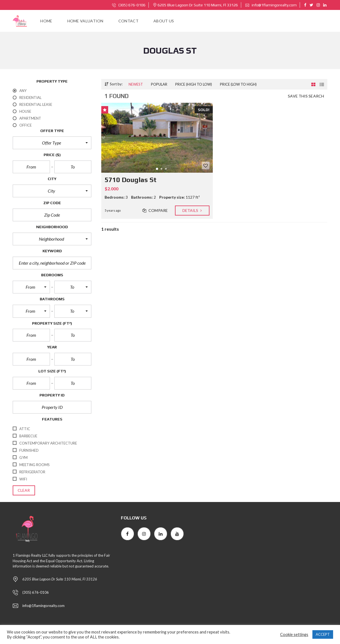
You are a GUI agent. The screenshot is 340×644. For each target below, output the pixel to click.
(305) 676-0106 (129, 5)
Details (192, 211)
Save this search (306, 96)
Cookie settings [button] (294, 634)
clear (24, 490)
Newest (136, 84)
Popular (159, 84)
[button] (52, 143)
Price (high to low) (194, 84)
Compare (155, 211)
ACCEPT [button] (323, 634)
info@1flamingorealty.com (271, 5)
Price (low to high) (238, 84)
